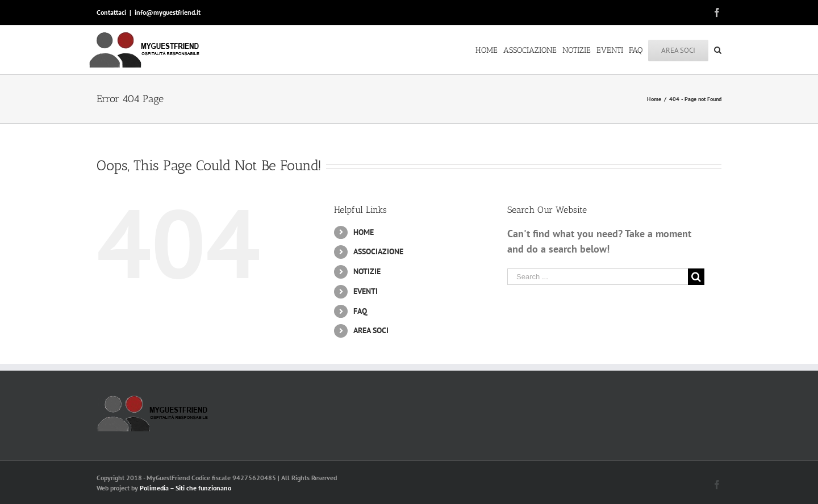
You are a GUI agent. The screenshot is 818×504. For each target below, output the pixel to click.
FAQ (360, 311)
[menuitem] (489, 49)
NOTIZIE (367, 271)
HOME (364, 232)
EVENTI (366, 291)
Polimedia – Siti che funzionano (185, 488)
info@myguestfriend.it (168, 12)
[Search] (718, 49)
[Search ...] (598, 277)
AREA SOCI (371, 330)
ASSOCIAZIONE (378, 251)
